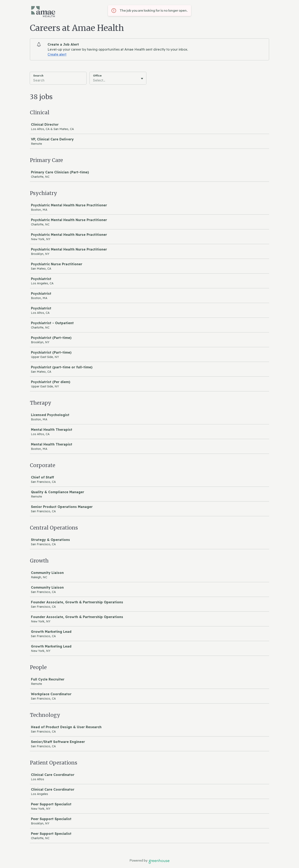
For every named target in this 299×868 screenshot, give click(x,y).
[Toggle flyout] (142, 79)
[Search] (58, 81)
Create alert (57, 54)
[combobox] (93, 80)
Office (97, 75)
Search (38, 75)
